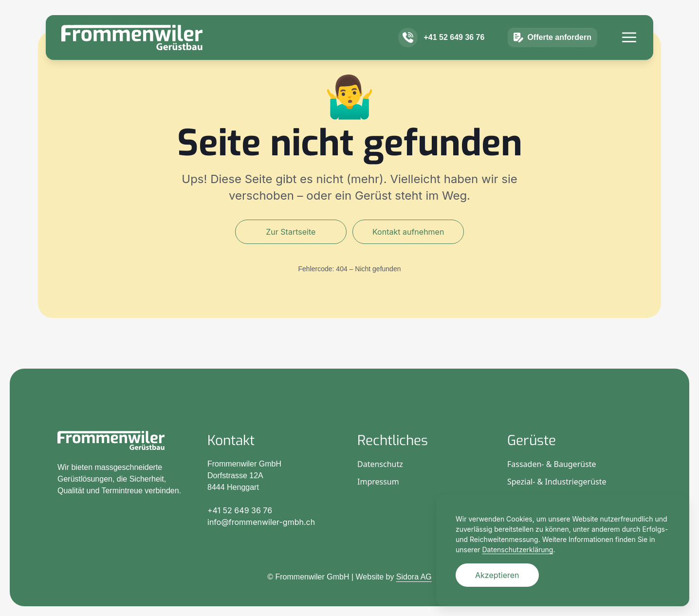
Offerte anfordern (552, 52)
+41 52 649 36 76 (454, 51)
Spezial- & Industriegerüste (557, 482)
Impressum (378, 482)
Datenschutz (380, 464)
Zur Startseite (291, 232)
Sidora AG (414, 577)
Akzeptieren (497, 575)
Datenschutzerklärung (518, 550)
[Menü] (629, 51)
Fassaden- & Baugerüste (552, 464)
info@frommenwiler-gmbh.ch (261, 522)
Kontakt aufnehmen (408, 232)
